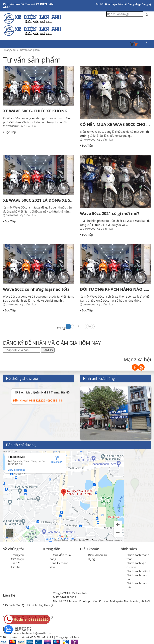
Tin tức (100, 4)
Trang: (61, 328)
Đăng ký (146, 4)
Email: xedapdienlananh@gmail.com (27, 633)
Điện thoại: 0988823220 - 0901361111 (38, 400)
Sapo (77, 637)
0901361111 (23, 630)
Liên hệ (122, 4)
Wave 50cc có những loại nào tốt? (36, 289)
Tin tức (15, 563)
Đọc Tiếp (10, 132)
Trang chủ (18, 555)
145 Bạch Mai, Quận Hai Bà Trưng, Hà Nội (42, 392)
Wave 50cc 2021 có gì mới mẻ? (110, 213)
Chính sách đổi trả (138, 571)
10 (89, 326)
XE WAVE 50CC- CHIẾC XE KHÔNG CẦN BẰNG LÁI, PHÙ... (38, 111)
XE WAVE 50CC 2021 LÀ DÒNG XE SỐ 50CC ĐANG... (38, 200)
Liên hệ (16, 567)
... (84, 326)
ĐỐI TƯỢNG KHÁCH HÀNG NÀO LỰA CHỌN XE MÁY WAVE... (115, 289)
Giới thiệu (111, 4)
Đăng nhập (134, 4)
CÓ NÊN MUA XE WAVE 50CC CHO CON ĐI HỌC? (115, 124)
